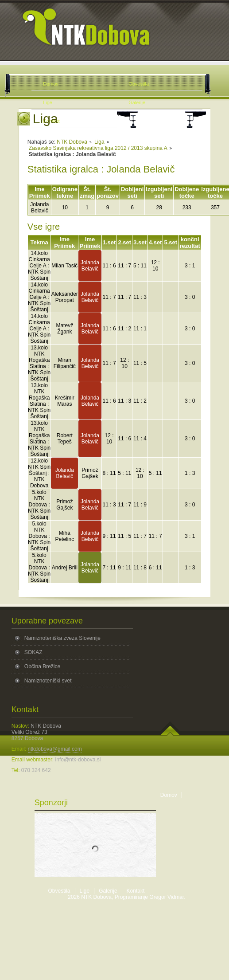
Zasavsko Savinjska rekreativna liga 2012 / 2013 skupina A (98, 148)
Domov (169, 795)
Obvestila (59, 891)
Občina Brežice (42, 666)
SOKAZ (33, 652)
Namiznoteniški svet (48, 681)
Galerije (108, 891)
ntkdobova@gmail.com (55, 749)
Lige (85, 891)
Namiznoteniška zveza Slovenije (62, 638)
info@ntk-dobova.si (78, 760)
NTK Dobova (72, 142)
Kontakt (136, 891)
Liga (99, 142)
